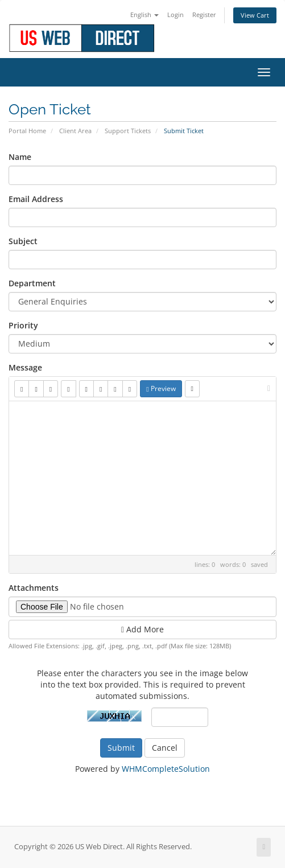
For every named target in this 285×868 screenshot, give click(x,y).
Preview (161, 388)
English (144, 15)
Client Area (75, 131)
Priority (23, 325)
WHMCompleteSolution (166, 769)
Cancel (165, 748)
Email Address (36, 199)
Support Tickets (128, 131)
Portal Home (27, 131)
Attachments (34, 588)
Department (32, 283)
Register (204, 15)
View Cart (255, 15)
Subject (23, 241)
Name (20, 157)
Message (25, 367)
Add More (142, 629)
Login (175, 15)
